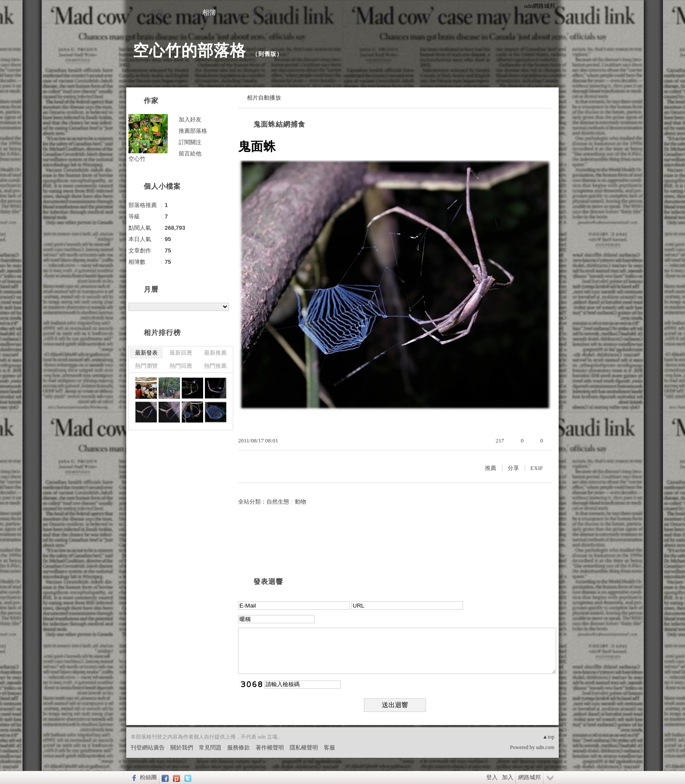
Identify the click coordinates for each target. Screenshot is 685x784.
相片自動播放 (264, 98)
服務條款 (239, 748)
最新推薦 (215, 353)
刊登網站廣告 (148, 748)
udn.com (545, 747)
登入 (492, 777)
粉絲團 (148, 777)
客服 (329, 748)
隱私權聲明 (304, 748)
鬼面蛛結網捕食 (279, 124)
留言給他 (190, 154)
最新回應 (181, 353)
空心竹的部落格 (189, 50)
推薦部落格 (193, 131)
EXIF (537, 468)
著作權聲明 (270, 748)
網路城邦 (529, 777)
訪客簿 (262, 12)
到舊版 (267, 54)
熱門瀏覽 (146, 366)
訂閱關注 (190, 142)
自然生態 (278, 502)
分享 (513, 468)
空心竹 (137, 159)
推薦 (491, 468)
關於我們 (182, 748)
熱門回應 (181, 366)
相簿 (209, 12)
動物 (301, 502)
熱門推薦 (215, 366)
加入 (508, 777)
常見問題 (210, 748)
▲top (548, 737)
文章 (157, 12)
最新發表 (146, 353)
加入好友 (190, 119)
